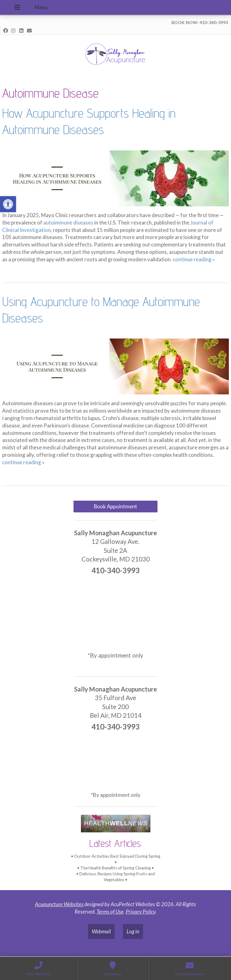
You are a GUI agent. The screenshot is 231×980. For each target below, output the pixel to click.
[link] (8, 204)
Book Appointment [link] (115, 506)
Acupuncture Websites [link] (59, 904)
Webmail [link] (101, 931)
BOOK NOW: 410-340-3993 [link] (200, 22)
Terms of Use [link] (110, 912)
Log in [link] (133, 931)
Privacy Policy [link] (141, 912)
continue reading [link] (194, 259)
